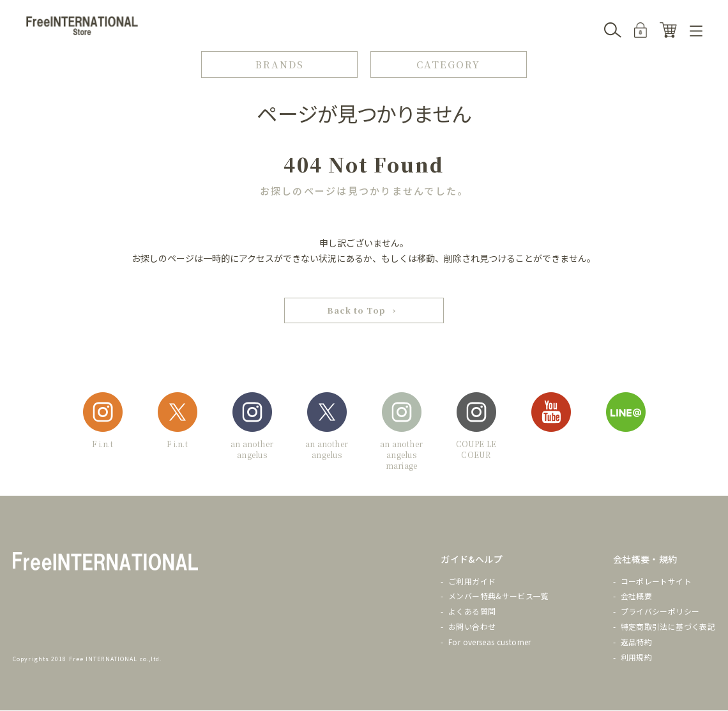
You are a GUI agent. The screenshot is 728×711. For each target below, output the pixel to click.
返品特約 (636, 642)
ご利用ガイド (472, 582)
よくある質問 (472, 612)
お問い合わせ (472, 627)
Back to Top (356, 311)
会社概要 (636, 596)
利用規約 (636, 658)
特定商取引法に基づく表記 (668, 627)
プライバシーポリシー (660, 612)
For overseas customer (490, 642)
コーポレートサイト (656, 582)
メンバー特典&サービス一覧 (499, 596)
